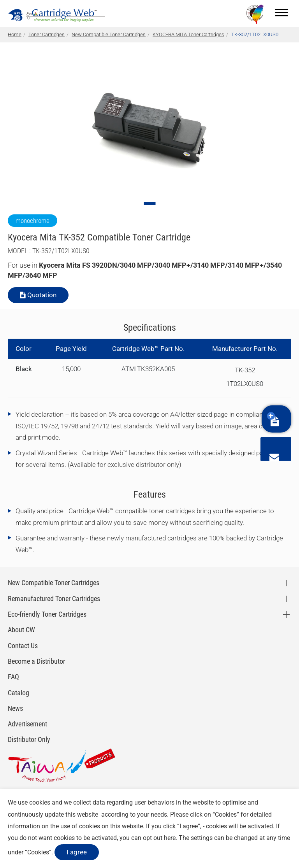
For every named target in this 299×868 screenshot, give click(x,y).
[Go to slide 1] (149, 203)
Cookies (226, 815)
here (170, 838)
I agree (77, 852)
